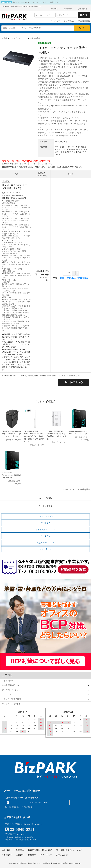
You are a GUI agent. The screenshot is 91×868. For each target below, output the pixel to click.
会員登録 (51, 167)
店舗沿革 (32, 855)
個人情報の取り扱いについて (69, 850)
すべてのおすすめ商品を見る (77, 489)
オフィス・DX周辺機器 (11, 699)
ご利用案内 (54, 9)
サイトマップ (46, 855)
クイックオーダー (46, 516)
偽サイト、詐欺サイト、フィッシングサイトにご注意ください (36, 2)
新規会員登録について (46, 529)
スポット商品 (7, 681)
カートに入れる (74, 382)
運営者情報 (68, 9)
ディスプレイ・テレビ (19, 38)
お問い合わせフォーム (39, 802)
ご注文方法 (46, 536)
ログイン (33, 163)
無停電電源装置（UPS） (12, 685)
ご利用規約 (7, 855)
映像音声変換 (35, 38)
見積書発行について (46, 543)
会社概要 (6, 850)
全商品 (5, 38)
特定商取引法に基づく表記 (40, 850)
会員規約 (20, 855)
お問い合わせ (82, 9)
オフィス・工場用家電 (11, 704)
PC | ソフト (7, 695)
